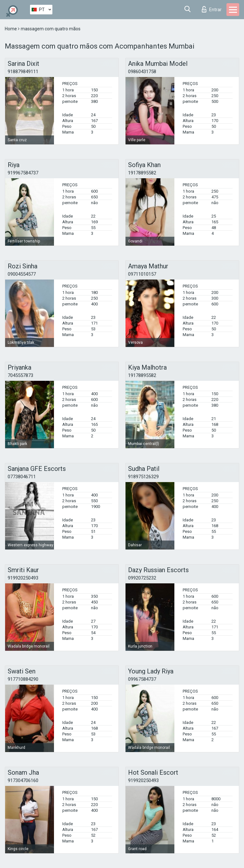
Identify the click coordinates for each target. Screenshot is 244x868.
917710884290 (23, 679)
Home (11, 29)
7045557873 (20, 375)
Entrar (212, 9)
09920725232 (142, 578)
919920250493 (23, 578)
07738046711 (22, 477)
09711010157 (142, 274)
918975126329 (143, 477)
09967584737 (142, 679)
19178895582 (142, 173)
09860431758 (142, 72)
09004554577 (22, 274)
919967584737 (23, 173)
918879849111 (23, 72)
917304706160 (23, 780)
